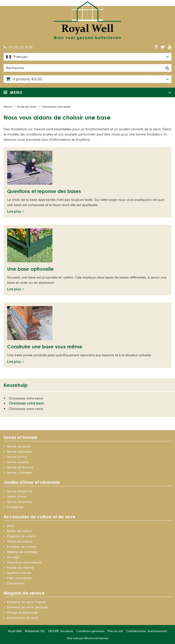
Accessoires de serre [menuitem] (23, 618)
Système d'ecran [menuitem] (19, 573)
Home (8, 106)
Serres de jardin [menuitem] (19, 446)
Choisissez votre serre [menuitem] (26, 398)
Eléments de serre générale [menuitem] (27, 607)
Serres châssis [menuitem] (18, 462)
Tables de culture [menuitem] (20, 541)
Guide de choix (27, 106)
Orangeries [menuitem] (15, 507)
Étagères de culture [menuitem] (21, 536)
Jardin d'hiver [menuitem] (17, 496)
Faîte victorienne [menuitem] (19, 578)
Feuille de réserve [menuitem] (20, 567)
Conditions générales (90, 631)
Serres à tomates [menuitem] (19, 472)
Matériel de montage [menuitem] (22, 552)
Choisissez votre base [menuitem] (26, 403)
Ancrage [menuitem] (13, 557)
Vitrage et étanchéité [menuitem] (22, 612)
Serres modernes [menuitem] (20, 491)
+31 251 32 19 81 (20, 47)
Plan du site (115, 631)
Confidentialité (136, 631)
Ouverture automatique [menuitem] (24, 562)
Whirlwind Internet (96, 638)
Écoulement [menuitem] (16, 583)
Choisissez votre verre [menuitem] (26, 408)
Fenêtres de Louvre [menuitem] (22, 546)
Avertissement (157, 631)
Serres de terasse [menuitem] (20, 467)
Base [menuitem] (11, 526)
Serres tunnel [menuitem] (17, 457)
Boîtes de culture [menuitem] (20, 531)
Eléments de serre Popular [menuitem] (27, 602)
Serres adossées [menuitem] (19, 451)
